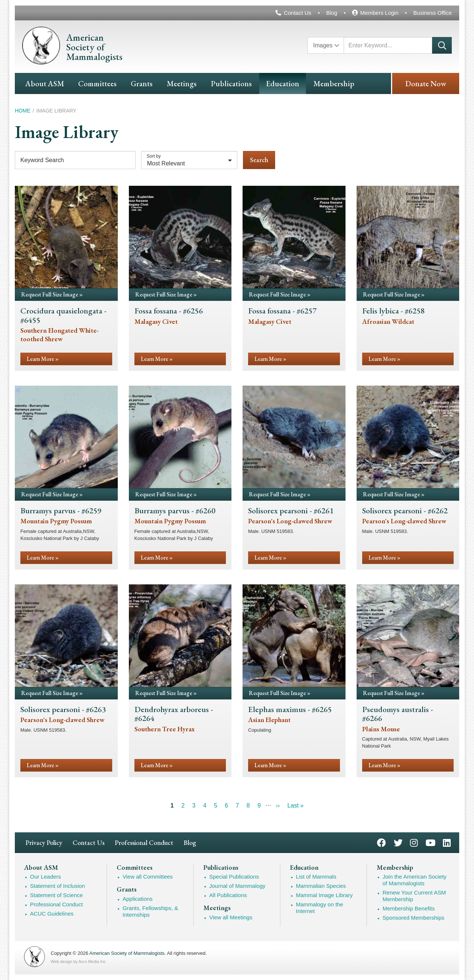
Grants (142, 83)
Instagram (414, 842)
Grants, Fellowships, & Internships (150, 911)
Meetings (182, 83)
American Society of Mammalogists (127, 953)
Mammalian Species (321, 886)
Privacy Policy (44, 843)
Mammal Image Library (324, 895)
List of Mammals (316, 877)
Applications (138, 899)
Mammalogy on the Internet (320, 908)
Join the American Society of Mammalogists (415, 880)
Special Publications (234, 877)
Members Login (379, 13)
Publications (231, 83)
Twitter (398, 842)
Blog (332, 13)
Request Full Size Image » (52, 294)
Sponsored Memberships (413, 918)
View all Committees (148, 877)
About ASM (45, 83)
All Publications (228, 895)
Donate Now (426, 83)
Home (23, 111)
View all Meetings (231, 917)
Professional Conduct (144, 843)
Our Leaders (45, 877)
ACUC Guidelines (52, 914)
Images (323, 45)
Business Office (433, 13)
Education (283, 83)
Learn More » (43, 359)
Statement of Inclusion (57, 886)
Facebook (381, 842)
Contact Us (297, 13)
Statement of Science (56, 895)
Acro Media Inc (92, 961)
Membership (334, 83)
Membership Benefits (409, 908)
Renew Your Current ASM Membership (414, 896)
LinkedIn (447, 842)
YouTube (430, 842)
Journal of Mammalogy (237, 886)
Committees (97, 83)
